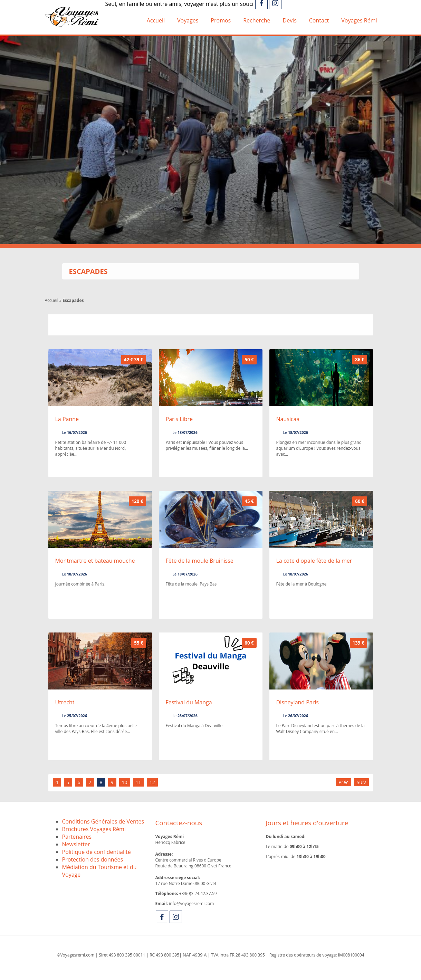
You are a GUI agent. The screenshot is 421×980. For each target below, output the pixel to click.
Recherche (257, 20)
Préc (343, 782)
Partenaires (77, 837)
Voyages (188, 20)
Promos (221, 20)
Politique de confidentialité (97, 852)
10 (125, 782)
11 (138, 782)
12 (152, 782)
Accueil (156, 20)
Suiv (361, 782)
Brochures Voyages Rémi (94, 829)
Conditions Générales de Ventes (103, 821)
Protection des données (93, 859)
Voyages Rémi (359, 20)
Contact (319, 20)
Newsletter (76, 844)
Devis (290, 20)
